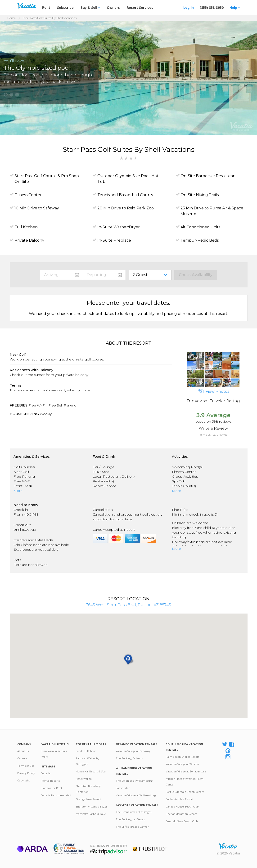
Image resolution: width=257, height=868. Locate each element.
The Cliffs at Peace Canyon (133, 827)
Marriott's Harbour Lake (91, 814)
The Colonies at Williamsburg (134, 781)
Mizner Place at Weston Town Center (185, 782)
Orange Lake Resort (88, 799)
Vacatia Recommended (56, 795)
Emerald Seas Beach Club (182, 821)
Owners (113, 7)
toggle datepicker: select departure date (104, 275)
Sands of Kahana (86, 751)
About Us (23, 751)
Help (235, 7)
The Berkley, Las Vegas (130, 819)
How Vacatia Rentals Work (54, 754)
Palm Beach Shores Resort (183, 757)
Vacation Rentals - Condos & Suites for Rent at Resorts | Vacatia (27, 6)
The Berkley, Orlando (129, 758)
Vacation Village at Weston (182, 764)
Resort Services (140, 7)
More (18, 491)
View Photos (213, 391)
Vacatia (46, 773)
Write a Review (213, 428)
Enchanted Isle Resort (180, 799)
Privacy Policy (26, 773)
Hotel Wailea (84, 779)
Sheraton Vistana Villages (92, 806)
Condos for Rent (52, 788)
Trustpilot (150, 849)
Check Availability (196, 275)
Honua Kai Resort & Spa (91, 771)
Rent (46, 7)
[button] (6, 95)
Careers (22, 758)
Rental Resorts (51, 781)
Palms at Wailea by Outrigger (88, 761)
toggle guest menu (151, 275)
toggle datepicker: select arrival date (61, 275)
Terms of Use (26, 766)
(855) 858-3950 (212, 7)
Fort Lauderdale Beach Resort (185, 792)
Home (11, 18)
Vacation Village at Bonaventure (186, 771)
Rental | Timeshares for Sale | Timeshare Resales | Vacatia (228, 846)
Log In (189, 7)
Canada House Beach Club (182, 806)
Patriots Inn (123, 788)
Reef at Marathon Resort (181, 814)
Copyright (23, 780)
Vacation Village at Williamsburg (136, 795)
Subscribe (65, 7)
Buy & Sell (90, 7)
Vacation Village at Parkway (133, 751)
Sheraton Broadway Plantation (88, 789)
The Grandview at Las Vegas (134, 812)
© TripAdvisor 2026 (213, 435)
